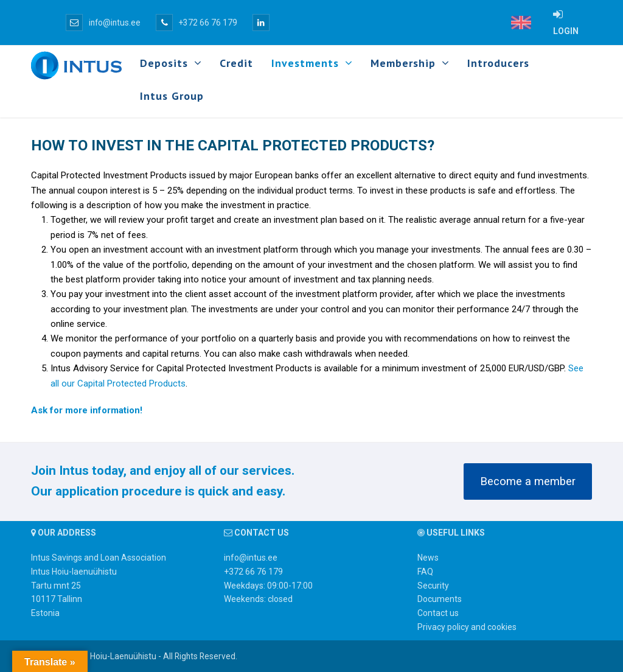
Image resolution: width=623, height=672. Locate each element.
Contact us (438, 613)
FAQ (425, 572)
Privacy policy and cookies (467, 627)
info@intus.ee (103, 23)
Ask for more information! (87, 410)
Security (433, 586)
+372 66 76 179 (197, 23)
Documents (440, 599)
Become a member (528, 481)
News (428, 558)
